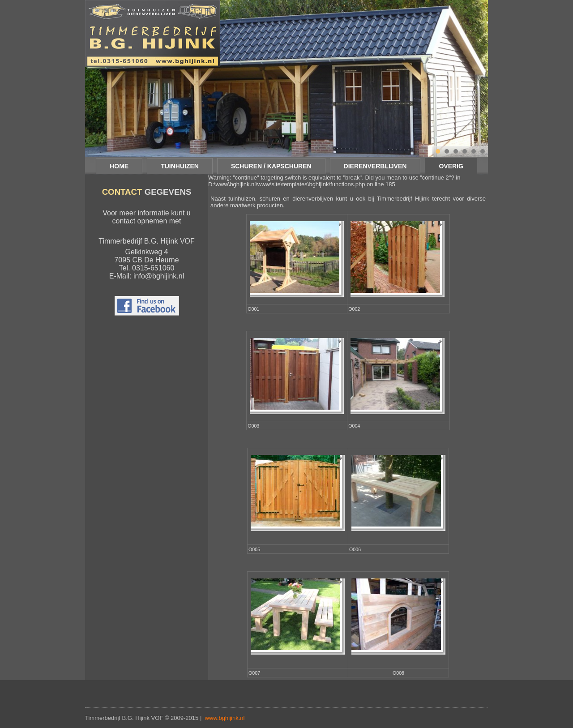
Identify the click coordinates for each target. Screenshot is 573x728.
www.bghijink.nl (225, 718)
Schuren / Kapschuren (271, 166)
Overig (451, 166)
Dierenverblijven (375, 166)
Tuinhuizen (180, 166)
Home (119, 166)
